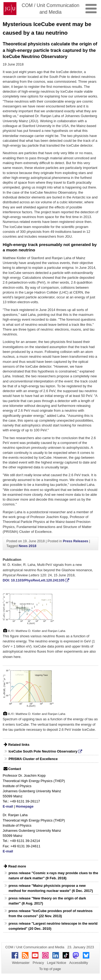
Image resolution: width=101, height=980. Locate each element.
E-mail (8, 806)
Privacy (38, 963)
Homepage (25, 806)
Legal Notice (57, 963)
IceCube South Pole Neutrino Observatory (43, 751)
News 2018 (27, 546)
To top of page (50, 969)
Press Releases (75, 541)
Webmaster (21, 963)
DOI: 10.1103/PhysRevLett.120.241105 (34, 580)
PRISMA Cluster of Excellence (33, 759)
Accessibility (79, 963)
